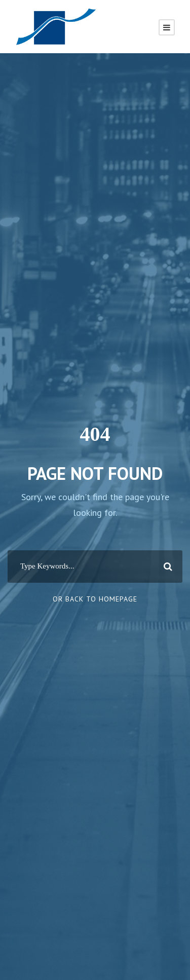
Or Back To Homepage (95, 599)
